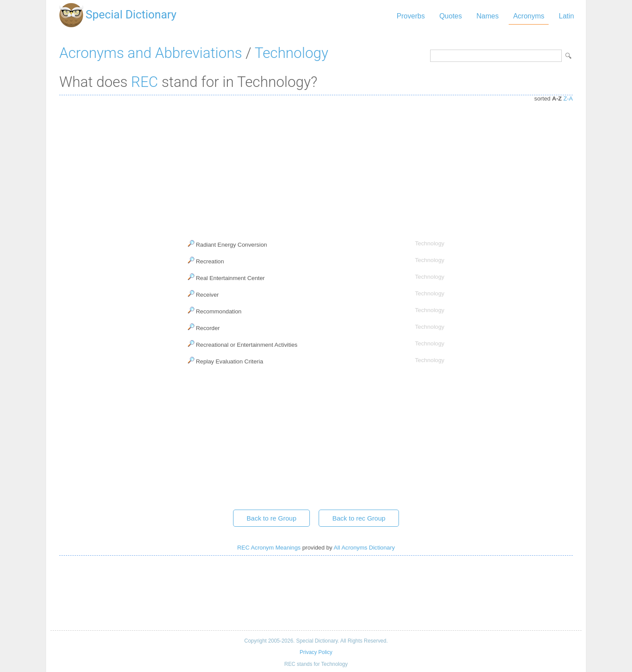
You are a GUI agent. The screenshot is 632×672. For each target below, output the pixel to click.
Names (487, 16)
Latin (566, 16)
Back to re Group (271, 518)
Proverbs (411, 16)
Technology (291, 53)
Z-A (568, 99)
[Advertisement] (316, 165)
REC (145, 82)
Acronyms (529, 16)
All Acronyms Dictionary (364, 548)
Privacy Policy (316, 652)
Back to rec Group (359, 518)
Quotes (451, 16)
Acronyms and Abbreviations (151, 53)
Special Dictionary (131, 14)
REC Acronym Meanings (269, 548)
